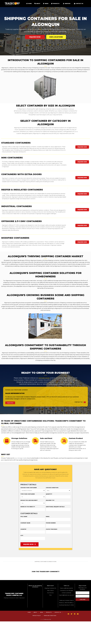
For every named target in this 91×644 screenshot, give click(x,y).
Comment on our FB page (66, 590)
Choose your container (29, 488)
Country (23, 529)
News (42, 612)
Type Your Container (28, 494)
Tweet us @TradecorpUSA (66, 588)
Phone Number (51, 523)
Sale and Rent (46, 438)
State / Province (52, 529)
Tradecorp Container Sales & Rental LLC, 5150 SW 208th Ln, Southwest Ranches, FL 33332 (66, 603)
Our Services (50, 593)
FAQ (50, 595)
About (35, 612)
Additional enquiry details (55, 507)
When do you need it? (28, 507)
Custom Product (76, 438)
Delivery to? (50, 500)
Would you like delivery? (29, 500)
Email (48, 517)
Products (49, 612)
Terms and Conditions (50, 616)
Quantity (49, 494)
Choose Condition (52, 488)
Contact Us (79, 402)
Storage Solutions (19, 438)
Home (29, 612)
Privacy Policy (37, 616)
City (22, 536)
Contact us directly (66, 593)
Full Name (24, 517)
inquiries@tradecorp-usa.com (66, 595)
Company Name (25, 523)
